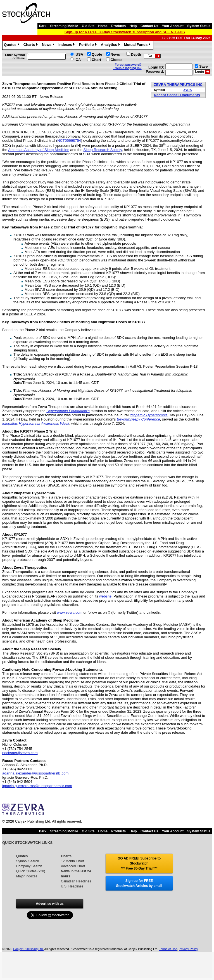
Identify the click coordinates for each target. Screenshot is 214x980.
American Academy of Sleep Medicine (39, 150)
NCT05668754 (69, 140)
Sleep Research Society (103, 150)
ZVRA (187, 90)
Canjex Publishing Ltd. (28, 949)
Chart (96, 60)
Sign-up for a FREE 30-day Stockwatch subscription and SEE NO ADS (125, 32)
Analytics (111, 45)
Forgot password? (128, 65)
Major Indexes (27, 876)
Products (118, 26)
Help (133, 26)
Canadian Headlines (76, 881)
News (49, 45)
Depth (136, 54)
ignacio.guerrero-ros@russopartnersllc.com (37, 786)
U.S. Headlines (72, 886)
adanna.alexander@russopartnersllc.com (35, 773)
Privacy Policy (188, 949)
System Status (199, 26)
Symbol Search (28, 861)
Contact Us (149, 26)
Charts (31, 45)
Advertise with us (50, 904)
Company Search (29, 866)
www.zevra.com (70, 612)
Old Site (88, 26)
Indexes (67, 45)
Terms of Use (168, 949)
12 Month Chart (72, 861)
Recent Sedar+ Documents (177, 95)
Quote (97, 54)
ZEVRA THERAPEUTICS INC (178, 85)
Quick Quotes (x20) (31, 871)
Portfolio (88, 45)
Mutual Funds (138, 45)
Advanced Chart (73, 866)
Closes (117, 60)
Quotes (12, 45)
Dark (43, 26)
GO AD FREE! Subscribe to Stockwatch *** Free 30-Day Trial (139, 863)
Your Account (173, 26)
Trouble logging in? (127, 68)
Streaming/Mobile (64, 26)
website (105, 596)
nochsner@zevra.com (20, 753)
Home (103, 26)
